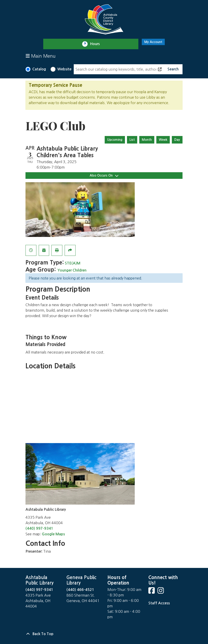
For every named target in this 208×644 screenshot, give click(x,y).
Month (147, 140)
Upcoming (115, 140)
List (132, 140)
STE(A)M (73, 263)
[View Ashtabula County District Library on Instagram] (161, 592)
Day (177, 140)
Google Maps (53, 534)
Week (163, 140)
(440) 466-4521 (80, 590)
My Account (153, 42)
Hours (97, 44)
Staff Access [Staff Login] (159, 603)
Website (64, 69)
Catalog (39, 69)
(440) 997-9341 (39, 528)
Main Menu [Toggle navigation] (41, 56)
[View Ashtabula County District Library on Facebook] (152, 592)
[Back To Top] (104, 634)
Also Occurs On (104, 176)
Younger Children (72, 270)
